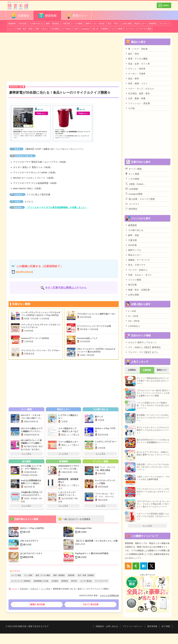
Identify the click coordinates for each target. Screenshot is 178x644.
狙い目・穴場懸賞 (100, 29)
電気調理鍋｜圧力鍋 (41, 581)
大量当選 (66, 24)
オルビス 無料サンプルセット (141, 342)
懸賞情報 (47, 15)
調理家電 (65, 581)
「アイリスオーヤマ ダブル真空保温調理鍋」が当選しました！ (56, 207)
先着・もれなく (42, 29)
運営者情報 (152, 626)
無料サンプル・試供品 (95, 24)
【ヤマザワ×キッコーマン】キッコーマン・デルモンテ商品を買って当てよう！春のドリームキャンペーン (153, 504)
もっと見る (26, 454)
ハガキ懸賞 (78, 24)
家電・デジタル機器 (43, 575)
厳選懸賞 (12, 24)
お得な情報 (127, 24)
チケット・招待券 (135, 69)
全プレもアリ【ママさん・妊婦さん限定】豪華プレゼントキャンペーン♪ (153, 453)
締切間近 (153, 24)
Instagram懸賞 (134, 194)
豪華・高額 (132, 235)
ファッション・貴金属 (138, 103)
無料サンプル (133, 250)
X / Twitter (67, 29)
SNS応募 (131, 245)
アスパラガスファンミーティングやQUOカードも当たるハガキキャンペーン (153, 492)
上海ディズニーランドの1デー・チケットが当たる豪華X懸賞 (153, 478)
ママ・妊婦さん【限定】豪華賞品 (143, 347)
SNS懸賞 (55, 29)
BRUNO (74, 581)
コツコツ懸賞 (117, 29)
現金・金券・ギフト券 (138, 64)
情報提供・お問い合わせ (107, 626)
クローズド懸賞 (145, 29)
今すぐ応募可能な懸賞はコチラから (66, 288)
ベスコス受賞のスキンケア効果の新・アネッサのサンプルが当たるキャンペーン (153, 405)
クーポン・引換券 (135, 74)
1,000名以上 (133, 326)
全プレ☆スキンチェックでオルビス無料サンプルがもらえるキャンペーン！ (153, 430)
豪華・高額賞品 (53, 24)
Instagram (85, 29)
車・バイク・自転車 (137, 49)
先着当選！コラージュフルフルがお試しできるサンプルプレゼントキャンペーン (153, 467)
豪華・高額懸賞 (59, 575)
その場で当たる (36, 24)
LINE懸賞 (132, 189)
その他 (130, 108)
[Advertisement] (64, 57)
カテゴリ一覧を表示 (164, 4)
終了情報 (166, 626)
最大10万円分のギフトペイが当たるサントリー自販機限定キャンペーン (153, 441)
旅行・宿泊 (132, 54)
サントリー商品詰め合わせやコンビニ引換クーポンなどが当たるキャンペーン (153, 381)
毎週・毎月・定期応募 (138, 290)
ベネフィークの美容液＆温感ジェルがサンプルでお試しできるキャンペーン (153, 516)
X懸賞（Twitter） (135, 184)
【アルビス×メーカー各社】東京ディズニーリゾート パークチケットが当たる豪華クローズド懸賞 (153, 393)
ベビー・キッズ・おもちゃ (140, 88)
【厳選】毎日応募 (37, 604)
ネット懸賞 (28, 575)
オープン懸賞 (16, 575)
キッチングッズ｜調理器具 (21, 581)
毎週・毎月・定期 (25, 29)
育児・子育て (113, 24)
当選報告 (20, 15)
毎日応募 (23, 24)
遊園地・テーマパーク (138, 260)
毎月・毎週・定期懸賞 (86, 575)
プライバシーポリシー (133, 626)
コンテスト (130, 29)
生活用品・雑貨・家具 (138, 93)
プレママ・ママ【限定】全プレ (142, 352)
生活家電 (55, 581)
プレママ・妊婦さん (137, 270)
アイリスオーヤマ (101, 581)
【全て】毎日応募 (90, 604)
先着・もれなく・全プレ (139, 275)
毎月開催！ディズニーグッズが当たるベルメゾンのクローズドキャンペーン (153, 418)
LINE (76, 29)
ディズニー (164, 24)
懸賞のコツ (76, 15)
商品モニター (140, 24)
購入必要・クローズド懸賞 (140, 199)
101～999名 (133, 321)
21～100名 (132, 316)
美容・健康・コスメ (137, 83)
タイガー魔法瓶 (86, 581)
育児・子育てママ (135, 265)
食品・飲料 (132, 78)
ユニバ (11, 29)
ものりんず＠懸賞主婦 (109, 596)
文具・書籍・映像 (135, 98)
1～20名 (131, 311)
